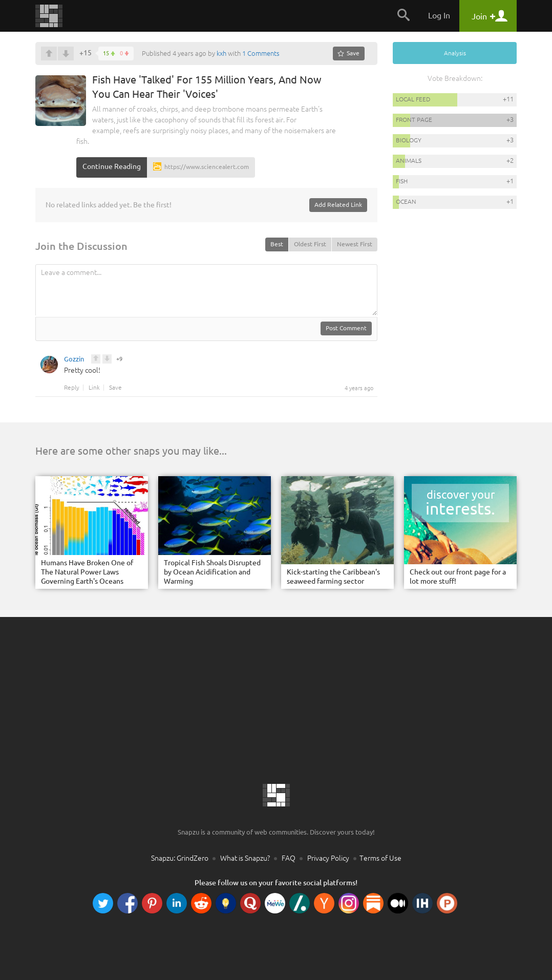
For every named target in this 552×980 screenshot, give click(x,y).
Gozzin (74, 360)
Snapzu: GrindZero (180, 858)
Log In (439, 15)
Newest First (355, 244)
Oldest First (310, 244)
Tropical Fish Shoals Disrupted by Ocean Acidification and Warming (212, 572)
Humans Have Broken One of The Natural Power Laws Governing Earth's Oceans (87, 572)
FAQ (289, 858)
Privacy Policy (328, 858)
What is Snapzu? (245, 858)
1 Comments (261, 53)
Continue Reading (112, 166)
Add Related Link (338, 205)
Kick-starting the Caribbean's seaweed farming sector (333, 577)
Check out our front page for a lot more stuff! (458, 577)
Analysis (455, 53)
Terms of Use (380, 858)
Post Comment (346, 328)
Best (277, 244)
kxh (221, 53)
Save (115, 388)
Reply (72, 388)
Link (94, 388)
